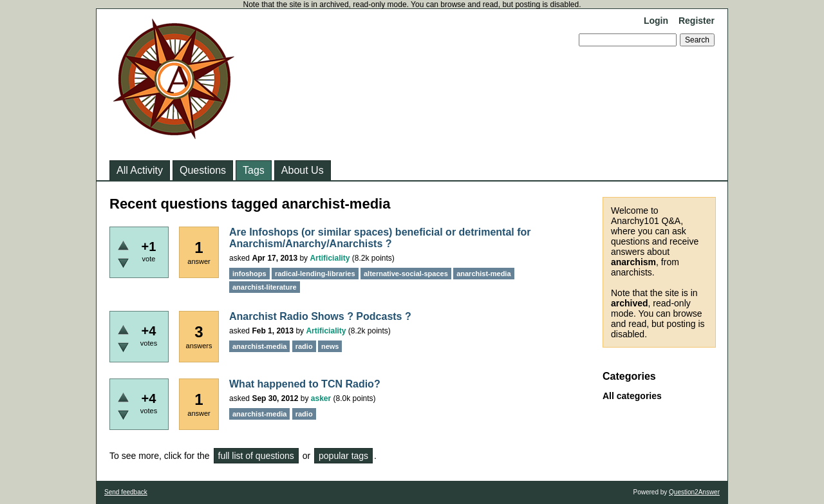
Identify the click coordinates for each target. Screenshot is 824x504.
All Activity (140, 170)
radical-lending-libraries (315, 274)
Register (697, 21)
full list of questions (256, 456)
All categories (632, 396)
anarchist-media (483, 274)
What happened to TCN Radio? (305, 384)
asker (321, 398)
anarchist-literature (265, 287)
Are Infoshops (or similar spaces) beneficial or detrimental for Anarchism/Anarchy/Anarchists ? (380, 238)
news (330, 346)
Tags (254, 170)
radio (304, 346)
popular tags (343, 456)
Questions (203, 170)
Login (656, 21)
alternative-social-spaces (406, 274)
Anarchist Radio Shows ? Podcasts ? (320, 316)
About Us (303, 170)
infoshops (249, 274)
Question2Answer (694, 492)
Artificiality (330, 258)
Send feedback (126, 492)
